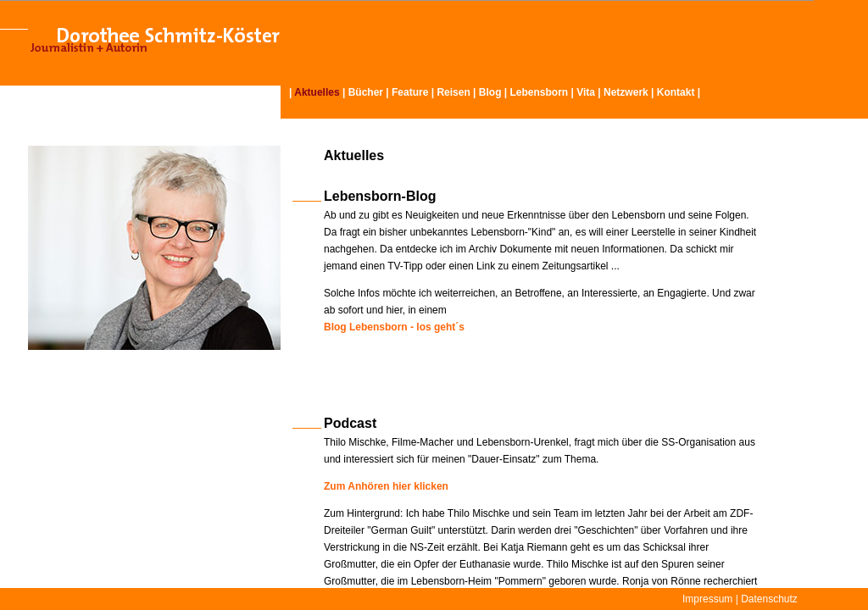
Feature (410, 92)
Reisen (453, 92)
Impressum (707, 599)
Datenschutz (769, 599)
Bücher (366, 92)
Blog (490, 92)
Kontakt (676, 92)
